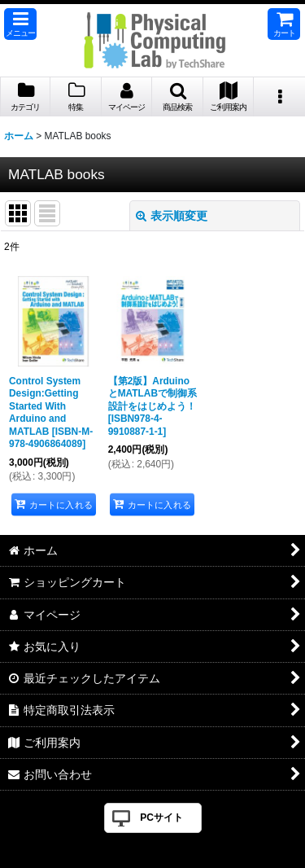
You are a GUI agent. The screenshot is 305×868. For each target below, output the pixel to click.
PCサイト (161, 818)
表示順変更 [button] (172, 216)
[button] (20, 24)
